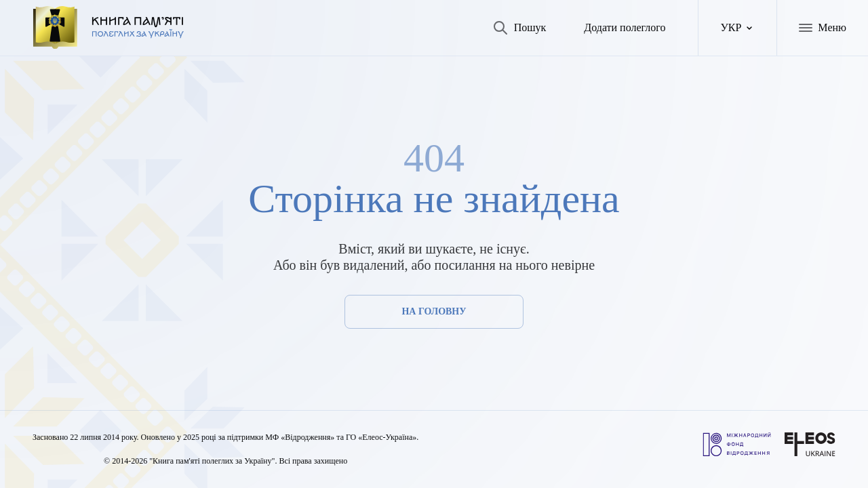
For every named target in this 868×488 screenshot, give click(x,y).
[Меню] (821, 29)
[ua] (735, 29)
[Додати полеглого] (614, 29)
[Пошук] (497, 29)
